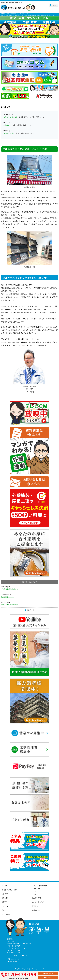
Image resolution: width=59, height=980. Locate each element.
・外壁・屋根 (36, 889)
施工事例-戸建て (9, 133)
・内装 (34, 894)
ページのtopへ (6, 886)
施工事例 (4, 902)
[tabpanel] (29, 27)
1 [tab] (23, 40)
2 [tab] (26, 40)
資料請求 (35, 906)
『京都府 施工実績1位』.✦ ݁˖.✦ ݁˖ (11, 589)
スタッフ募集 (6, 914)
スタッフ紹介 (6, 906)
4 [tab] (33, 40)
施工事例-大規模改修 (10, 117)
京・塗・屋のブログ (38, 902)
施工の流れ (5, 898)
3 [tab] (29, 40)
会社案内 (4, 910)
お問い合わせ (36, 910)
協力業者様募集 (37, 898)
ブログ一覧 (30, 610)
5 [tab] (36, 40)
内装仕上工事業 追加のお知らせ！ (12, 605)
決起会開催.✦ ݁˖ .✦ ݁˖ (7, 597)
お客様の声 (7, 125)
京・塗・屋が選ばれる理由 (10, 890)
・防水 (34, 891)
